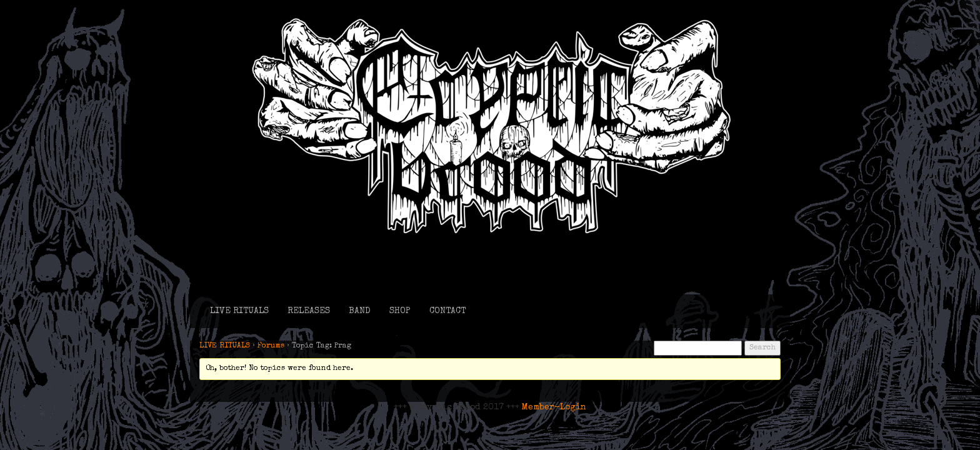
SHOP (400, 311)
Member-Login (554, 407)
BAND (360, 311)
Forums (271, 346)
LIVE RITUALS (239, 311)
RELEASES (309, 311)
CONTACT (447, 311)
